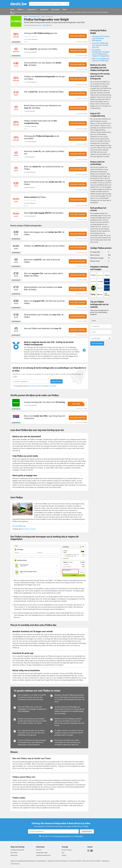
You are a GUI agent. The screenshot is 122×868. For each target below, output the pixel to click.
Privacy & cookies (67, 850)
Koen (86, 42)
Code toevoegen (97, 343)
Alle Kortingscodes (34, 17)
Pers (63, 853)
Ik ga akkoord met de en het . (36, 386)
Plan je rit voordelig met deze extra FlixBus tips (101, 60)
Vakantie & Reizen (30, 529)
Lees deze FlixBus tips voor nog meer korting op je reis (100, 45)
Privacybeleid (52, 386)
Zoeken (67, 4)
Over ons (39, 850)
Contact (64, 855)
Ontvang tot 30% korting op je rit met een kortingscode (101, 38)
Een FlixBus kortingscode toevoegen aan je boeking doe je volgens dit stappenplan (101, 53)
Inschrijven (56, 382)
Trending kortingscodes (17, 850)
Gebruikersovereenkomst (36, 386)
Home (26, 17)
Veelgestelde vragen (42, 853)
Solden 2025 (14, 855)
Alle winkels (14, 853)
